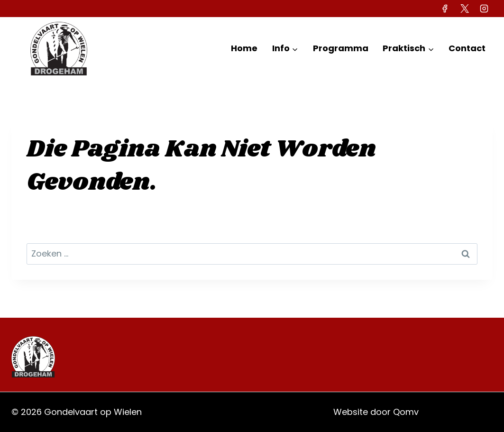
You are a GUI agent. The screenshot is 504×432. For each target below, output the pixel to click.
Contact (467, 48)
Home (244, 48)
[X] (465, 9)
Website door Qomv (376, 412)
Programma (341, 48)
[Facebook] (445, 9)
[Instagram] (484, 9)
